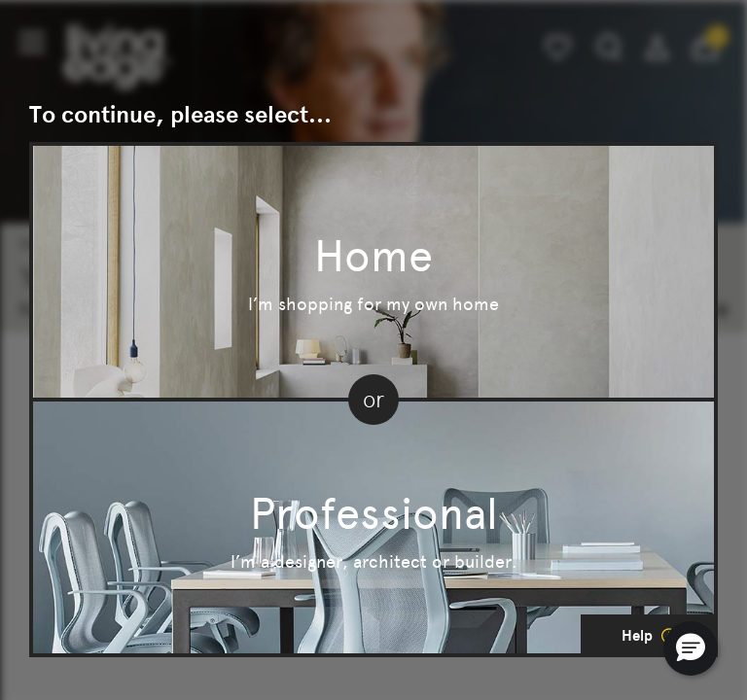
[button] (691, 648)
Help (649, 636)
